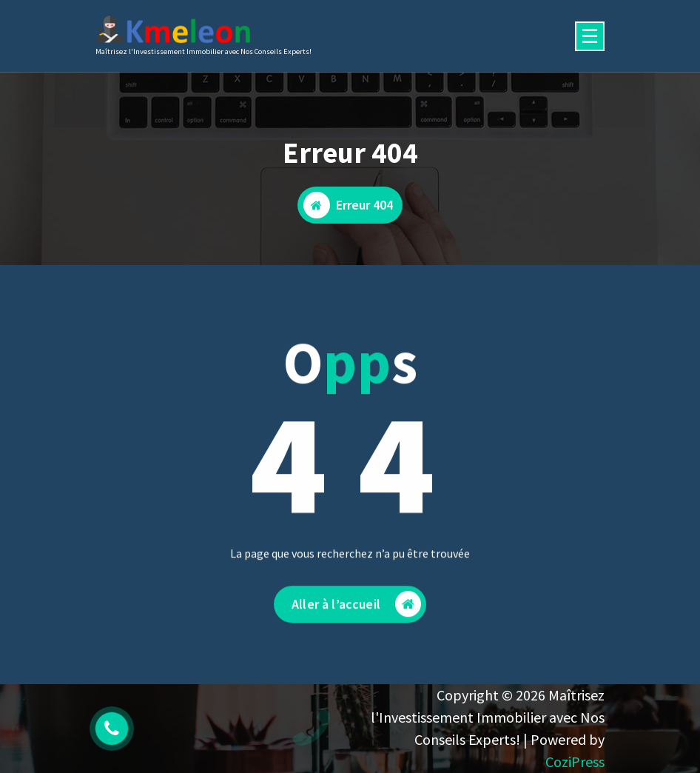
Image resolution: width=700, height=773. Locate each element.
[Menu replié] (590, 36)
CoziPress (575, 762)
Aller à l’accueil (356, 609)
